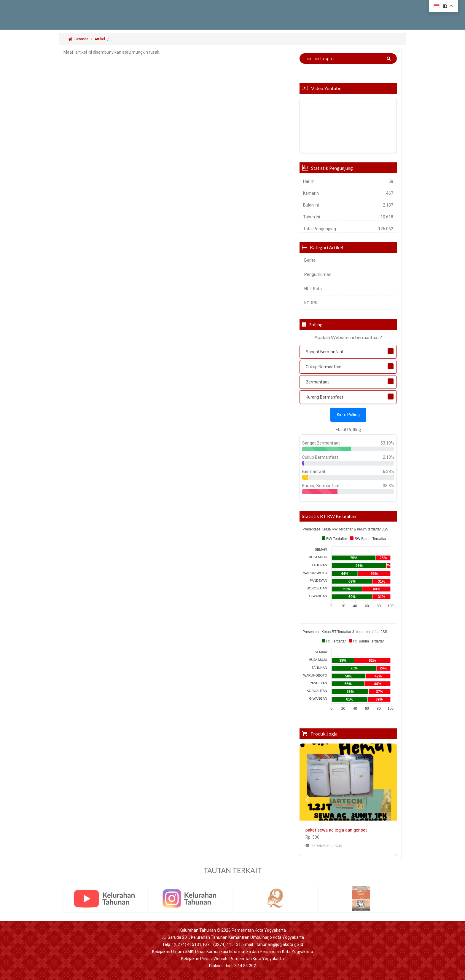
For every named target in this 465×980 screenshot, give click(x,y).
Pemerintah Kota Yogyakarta (259, 930)
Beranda (78, 39)
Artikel (100, 39)
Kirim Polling (348, 415)
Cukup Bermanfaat (324, 367)
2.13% (388, 457)
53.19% (387, 443)
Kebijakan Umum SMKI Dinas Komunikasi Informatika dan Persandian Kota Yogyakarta (233, 952)
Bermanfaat (317, 382)
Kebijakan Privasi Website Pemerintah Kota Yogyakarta (232, 959)
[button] (307, 800)
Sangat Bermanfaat (325, 352)
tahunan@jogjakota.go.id (280, 944)
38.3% (388, 486)
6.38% (388, 471)
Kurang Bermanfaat (324, 397)
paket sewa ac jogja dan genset (336, 830)
